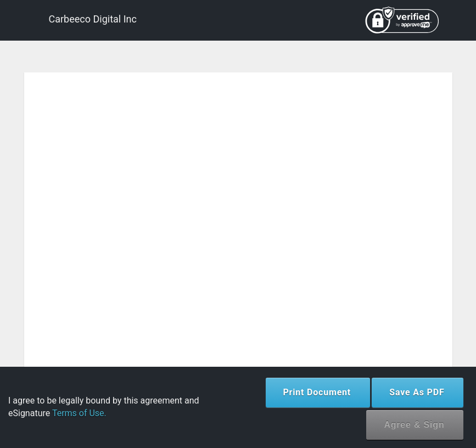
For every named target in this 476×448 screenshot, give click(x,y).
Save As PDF (417, 392)
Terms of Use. (79, 413)
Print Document (317, 392)
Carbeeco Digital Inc (93, 19)
